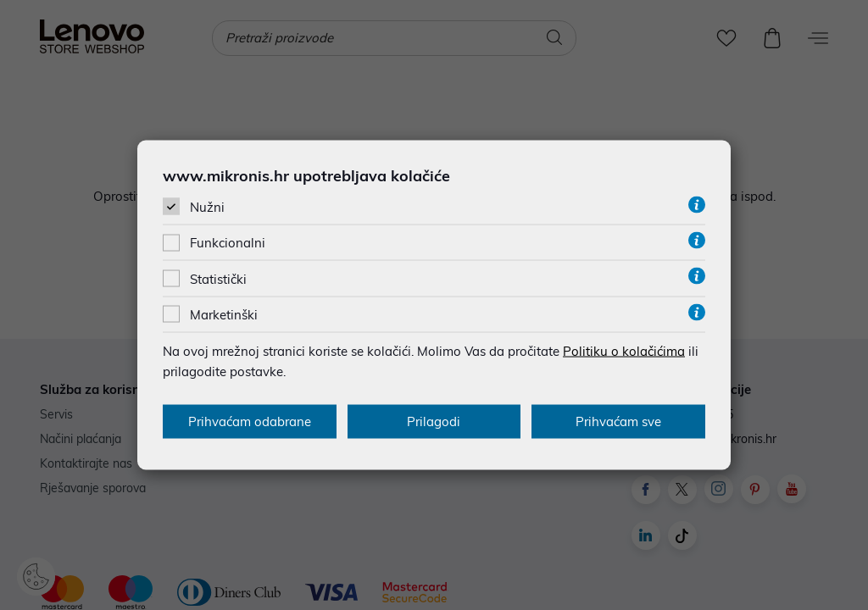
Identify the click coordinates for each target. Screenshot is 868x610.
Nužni (207, 207)
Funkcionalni (228, 243)
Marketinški (224, 314)
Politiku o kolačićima (624, 350)
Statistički (218, 278)
